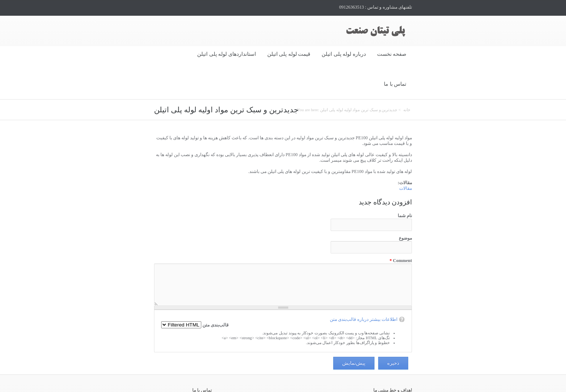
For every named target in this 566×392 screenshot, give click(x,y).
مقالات (406, 158)
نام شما (405, 185)
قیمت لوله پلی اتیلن (289, 54)
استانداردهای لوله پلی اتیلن (227, 54)
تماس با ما (395, 84)
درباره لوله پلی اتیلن (344, 54)
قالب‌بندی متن (215, 295)
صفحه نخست (392, 54)
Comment (401, 230)
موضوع (405, 208)
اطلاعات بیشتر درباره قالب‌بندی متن (364, 289)
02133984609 (184, 387)
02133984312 (184, 382)
